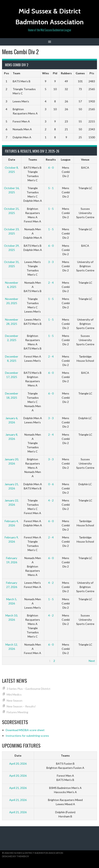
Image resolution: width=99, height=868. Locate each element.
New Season (15, 700)
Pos (7, 73)
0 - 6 (51, 484)
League (66, 159)
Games (80, 73)
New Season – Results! (21, 706)
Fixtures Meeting (17, 712)
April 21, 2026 (18, 788)
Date (12, 159)
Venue (85, 159)
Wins (46, 73)
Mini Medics (14, 694)
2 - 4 (51, 283)
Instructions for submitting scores (27, 736)
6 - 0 (51, 168)
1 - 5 (51, 209)
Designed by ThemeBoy (16, 856)
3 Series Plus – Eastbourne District (29, 689)
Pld (55, 73)
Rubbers (66, 73)
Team (16, 73)
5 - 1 (51, 188)
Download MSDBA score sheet (25, 730)
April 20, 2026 (18, 764)
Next (92, 661)
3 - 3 (51, 262)
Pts (92, 73)
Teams (33, 159)
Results (51, 159)
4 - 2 (51, 500)
